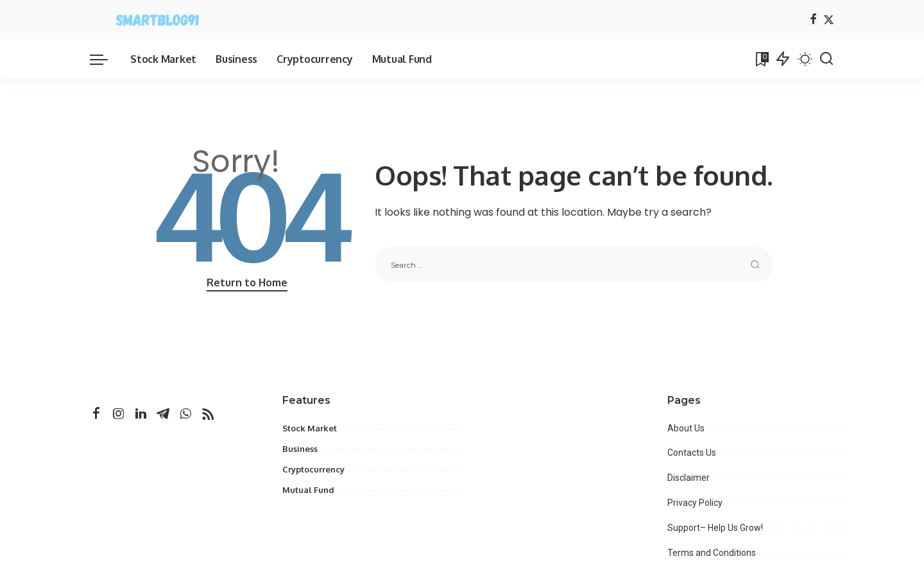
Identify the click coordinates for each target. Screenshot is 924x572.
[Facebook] (813, 20)
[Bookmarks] (761, 59)
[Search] (826, 59)
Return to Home (247, 282)
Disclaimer (689, 478)
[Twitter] (829, 20)
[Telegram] (163, 414)
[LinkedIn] (141, 414)
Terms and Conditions (712, 553)
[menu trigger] (105, 59)
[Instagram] (119, 414)
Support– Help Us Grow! (715, 528)
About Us (686, 428)
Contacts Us (692, 453)
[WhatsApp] (185, 414)
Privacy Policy (695, 503)
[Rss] (208, 414)
